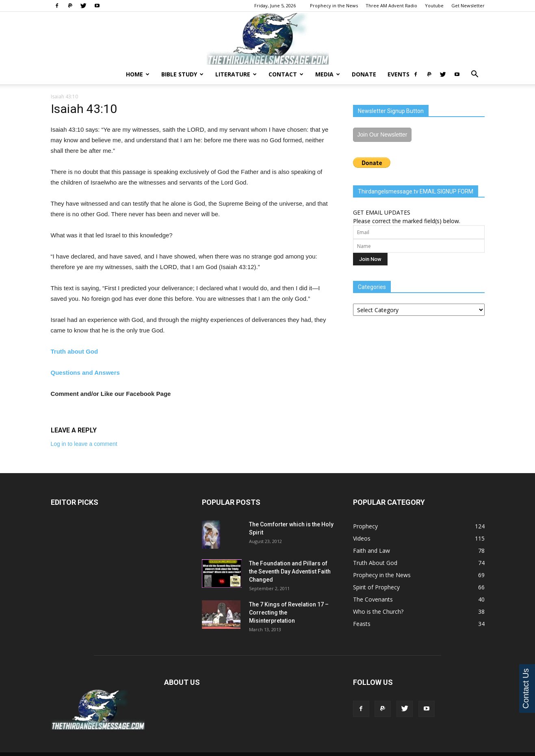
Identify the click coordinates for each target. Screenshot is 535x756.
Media (328, 74)
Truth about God (75, 351)
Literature (236, 74)
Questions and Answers (85, 373)
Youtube (434, 5)
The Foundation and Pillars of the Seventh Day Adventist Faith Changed (290, 571)
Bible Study (182, 74)
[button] (475, 75)
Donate (364, 74)
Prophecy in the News (334, 5)
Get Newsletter (468, 5)
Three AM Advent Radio (391, 5)
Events (399, 74)
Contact (286, 74)
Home (138, 74)
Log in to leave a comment (84, 444)
